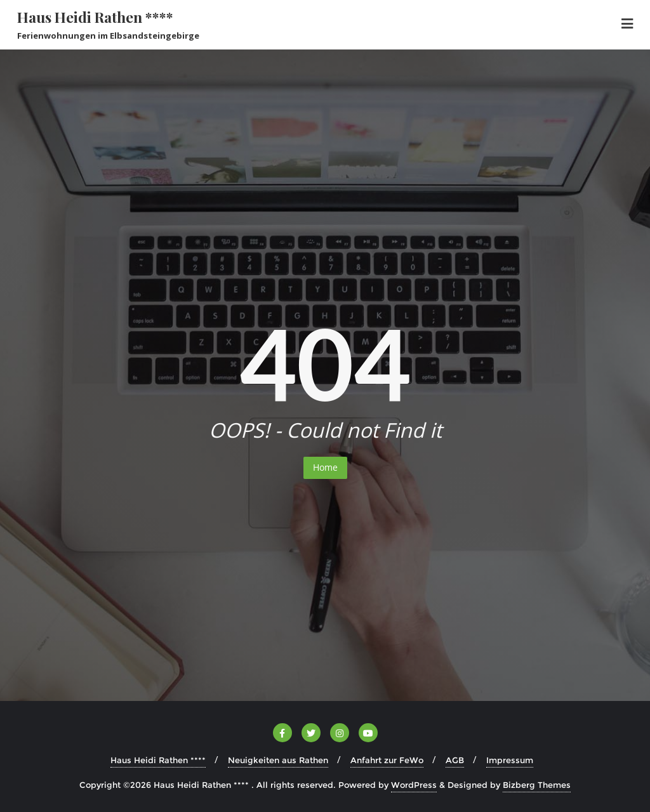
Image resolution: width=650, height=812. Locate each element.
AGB (455, 760)
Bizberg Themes (537, 785)
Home (325, 467)
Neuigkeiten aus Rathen (278, 760)
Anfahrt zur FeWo (387, 760)
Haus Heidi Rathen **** (158, 760)
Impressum (510, 760)
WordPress (414, 785)
